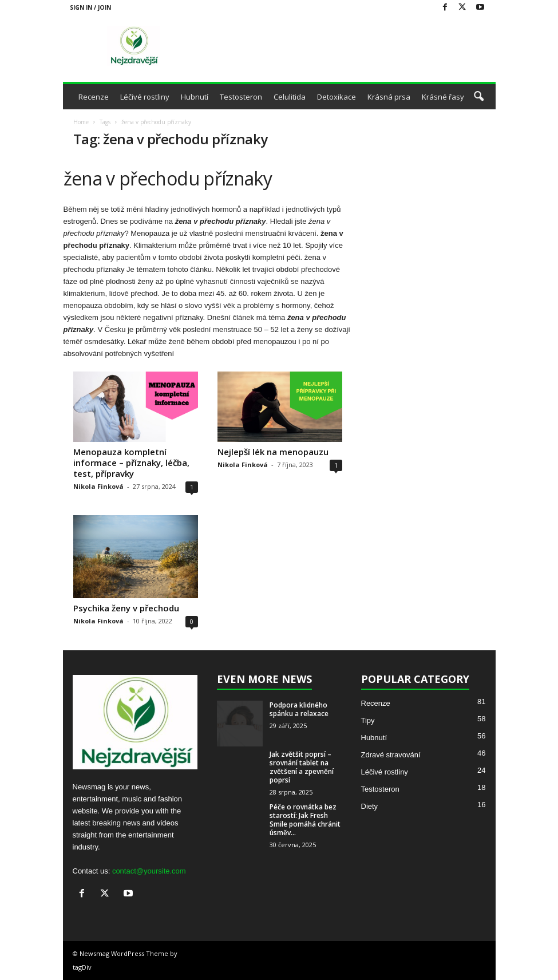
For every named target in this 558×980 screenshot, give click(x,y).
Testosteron (241, 97)
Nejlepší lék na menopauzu (273, 452)
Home (81, 122)
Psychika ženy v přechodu (126, 608)
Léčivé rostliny (145, 97)
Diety (370, 806)
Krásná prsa (389, 97)
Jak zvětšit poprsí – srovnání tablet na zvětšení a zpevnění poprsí (302, 767)
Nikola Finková (98, 486)
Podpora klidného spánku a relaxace (299, 709)
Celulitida (290, 97)
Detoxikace (337, 97)
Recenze (94, 97)
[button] (478, 97)
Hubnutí (195, 97)
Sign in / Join (90, 7)
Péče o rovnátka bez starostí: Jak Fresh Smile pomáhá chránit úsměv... (305, 820)
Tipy (368, 720)
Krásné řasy (443, 97)
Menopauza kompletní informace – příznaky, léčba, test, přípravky (131, 463)
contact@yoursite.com (149, 871)
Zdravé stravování (391, 755)
